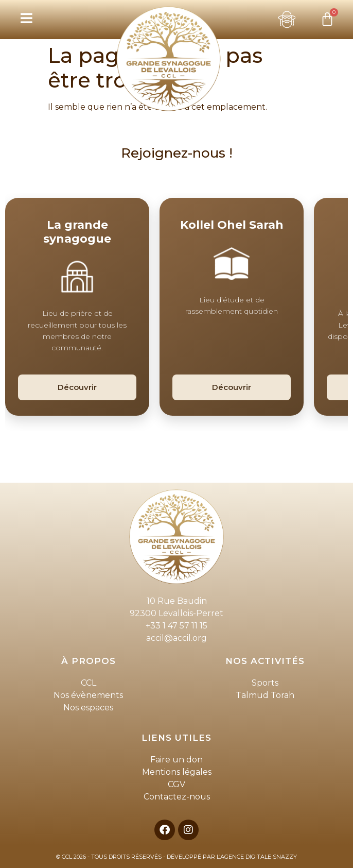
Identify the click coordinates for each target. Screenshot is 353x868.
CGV (177, 784)
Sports (265, 683)
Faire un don (177, 760)
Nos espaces (88, 708)
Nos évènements (88, 695)
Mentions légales (177, 772)
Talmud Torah (265, 695)
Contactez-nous (177, 797)
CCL (89, 683)
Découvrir (77, 387)
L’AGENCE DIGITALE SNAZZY (257, 857)
